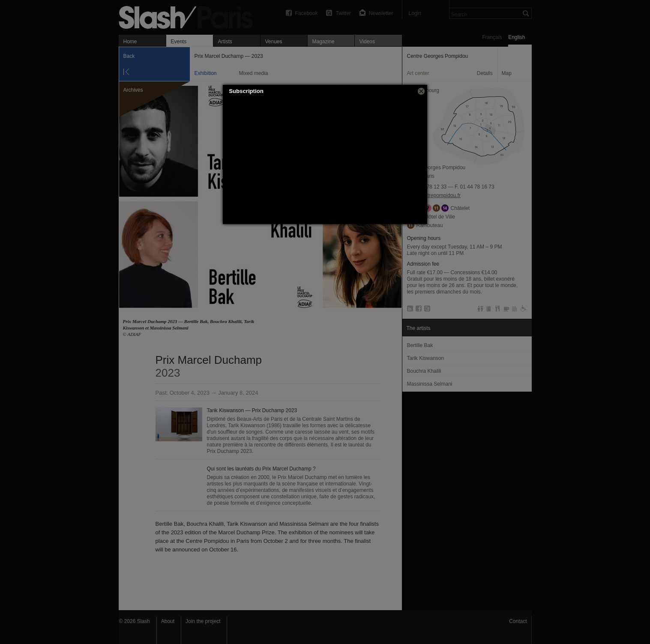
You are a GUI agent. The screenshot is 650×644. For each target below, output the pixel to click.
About (168, 621)
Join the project (203, 621)
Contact (518, 621)
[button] (421, 91)
